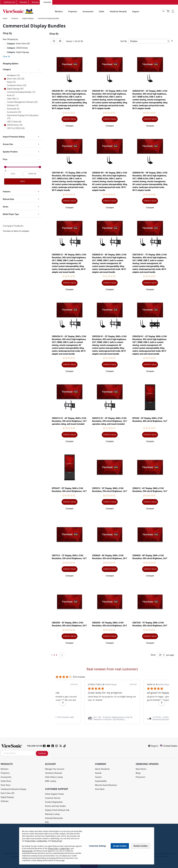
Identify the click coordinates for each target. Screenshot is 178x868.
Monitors (59, 12)
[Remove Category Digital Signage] (5, 52)
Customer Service (53, 798)
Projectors (73, 12)
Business (35, 2)
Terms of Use (57, 841)
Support (136, 12)
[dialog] (89, 846)
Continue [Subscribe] (42, 753)
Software (5, 801)
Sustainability (101, 781)
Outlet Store (6, 781)
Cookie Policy (42, 841)
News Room (141, 769)
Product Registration (54, 802)
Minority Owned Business (106, 785)
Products (15, 19)
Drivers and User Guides (55, 806)
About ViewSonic (102, 769)
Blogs (138, 773)
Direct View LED (8, 793)
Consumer (47, 2)
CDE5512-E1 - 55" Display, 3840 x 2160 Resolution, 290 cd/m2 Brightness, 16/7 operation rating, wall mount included (110, 421)
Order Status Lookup (54, 777)
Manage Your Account (55, 769)
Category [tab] (7, 70)
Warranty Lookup (52, 814)
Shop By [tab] (54, 34)
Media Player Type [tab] (11, 214)
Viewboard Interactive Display (13, 789)
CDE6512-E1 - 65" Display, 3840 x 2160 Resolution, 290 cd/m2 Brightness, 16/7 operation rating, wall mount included (69, 421)
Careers (98, 777)
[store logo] (18, 11)
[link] (112, 718)
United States (169, 746)
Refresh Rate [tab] (8, 199)
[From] (13, 174)
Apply (23, 182)
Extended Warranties (54, 818)
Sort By (124, 41)
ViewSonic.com (9, 2)
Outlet (101, 12)
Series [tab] (5, 207)
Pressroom (140, 777)
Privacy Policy (30, 841)
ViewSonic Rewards (118, 12)
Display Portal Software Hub (57, 810)
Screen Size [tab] (8, 144)
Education (24, 2)
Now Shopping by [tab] (10, 39)
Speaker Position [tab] (10, 152)
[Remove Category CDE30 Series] (5, 48)
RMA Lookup (51, 781)
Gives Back (100, 789)
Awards (98, 773)
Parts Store (6, 785)
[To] (32, 174)
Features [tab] (7, 192)
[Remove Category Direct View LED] (5, 44)
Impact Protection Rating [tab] (14, 137)
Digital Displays (28, 19)
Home (5, 19)
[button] (69, 126)
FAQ (47, 822)
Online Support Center (55, 794)
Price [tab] (5, 159)
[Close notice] (150, 846)
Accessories (88, 12)
